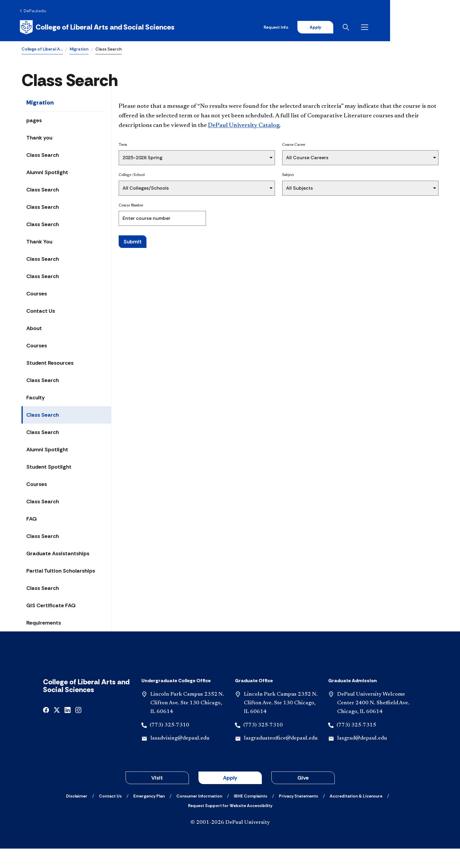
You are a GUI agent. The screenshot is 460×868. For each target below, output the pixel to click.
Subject (288, 176)
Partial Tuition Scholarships (61, 572)
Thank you (39, 139)
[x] (57, 729)
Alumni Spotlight (47, 173)
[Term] (197, 159)
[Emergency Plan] (149, 815)
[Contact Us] (110, 815)
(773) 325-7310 (169, 744)
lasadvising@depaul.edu (180, 758)
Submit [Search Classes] (133, 242)
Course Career (294, 146)
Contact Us (41, 312)
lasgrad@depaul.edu (362, 758)
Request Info (343, 27)
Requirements (44, 624)
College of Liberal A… (42, 50)
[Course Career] (360, 159)
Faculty (36, 398)
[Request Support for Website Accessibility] (230, 825)
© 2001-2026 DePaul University (230, 842)
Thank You (39, 243)
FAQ (32, 520)
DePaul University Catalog (244, 126)
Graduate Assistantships (58, 554)
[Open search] (415, 27)
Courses (37, 295)
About (34, 329)
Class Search (43, 156)
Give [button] (303, 797)
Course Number (131, 206)
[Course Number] (162, 219)
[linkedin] (68, 729)
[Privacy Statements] (298, 815)
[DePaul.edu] (35, 11)
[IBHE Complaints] (250, 815)
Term (123, 146)
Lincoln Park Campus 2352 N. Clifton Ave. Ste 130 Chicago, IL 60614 (187, 723)
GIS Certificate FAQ (51, 606)
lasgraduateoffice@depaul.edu (281, 758)
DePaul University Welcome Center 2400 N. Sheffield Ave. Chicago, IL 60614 (373, 723)
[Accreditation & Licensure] (356, 815)
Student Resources (50, 364)
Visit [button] (157, 797)
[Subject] (360, 189)
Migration (79, 50)
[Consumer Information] (199, 815)
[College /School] (197, 189)
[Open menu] (434, 27)
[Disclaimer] (77, 815)
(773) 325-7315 (356, 744)
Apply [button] (230, 797)
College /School (132, 176)
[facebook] (46, 729)
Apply (383, 27)
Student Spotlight (49, 468)
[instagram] (78, 729)
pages (34, 121)
